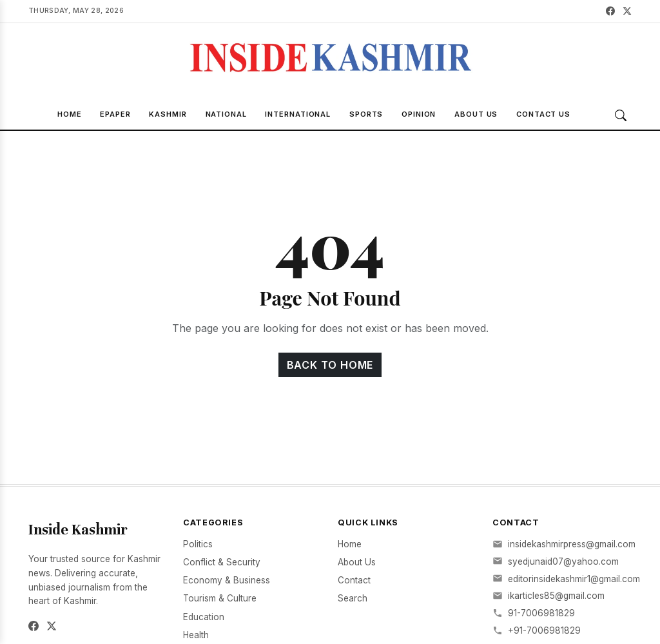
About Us (476, 114)
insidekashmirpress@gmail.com (572, 544)
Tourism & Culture (220, 598)
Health (196, 635)
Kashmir (168, 114)
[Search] (621, 115)
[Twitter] (627, 11)
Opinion (419, 114)
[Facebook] (610, 11)
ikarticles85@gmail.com (556, 596)
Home (70, 114)
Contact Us (543, 114)
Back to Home (330, 365)
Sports (366, 114)
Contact (354, 580)
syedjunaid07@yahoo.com (563, 561)
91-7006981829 (541, 613)
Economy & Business (227, 580)
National (226, 114)
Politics (198, 544)
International (298, 114)
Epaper (115, 114)
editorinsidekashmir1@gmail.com (574, 579)
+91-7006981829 (544, 630)
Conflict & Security (222, 562)
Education (204, 617)
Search (353, 598)
